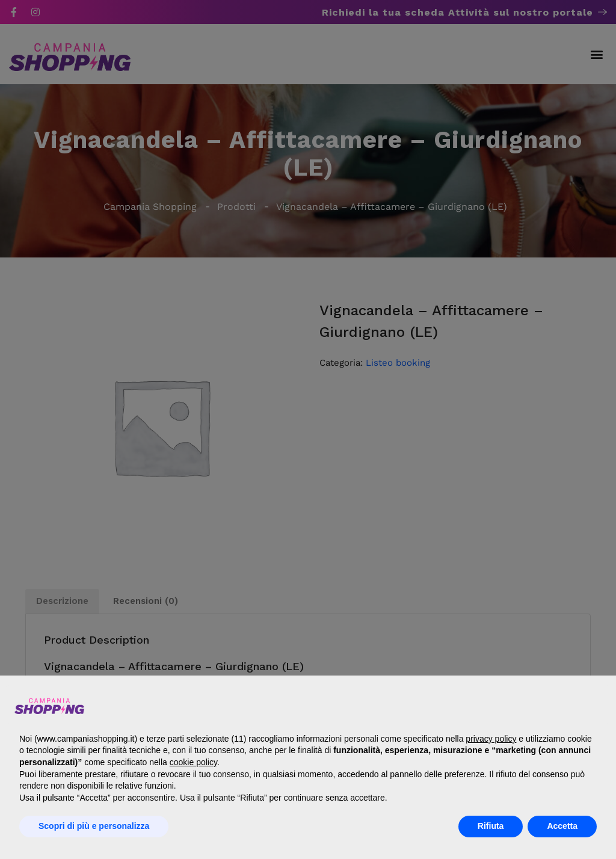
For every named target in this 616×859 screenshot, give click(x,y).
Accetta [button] (562, 826)
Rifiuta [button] (491, 826)
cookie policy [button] (193, 762)
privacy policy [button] (491, 739)
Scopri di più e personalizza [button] (94, 826)
